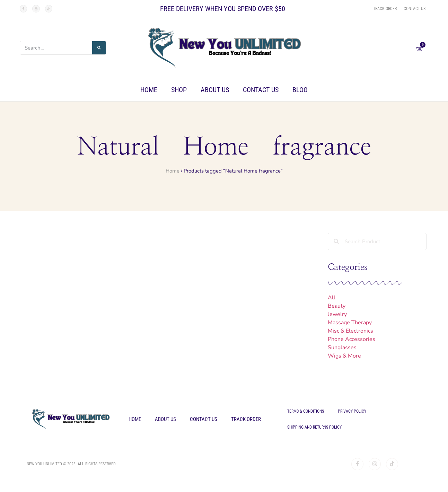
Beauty (337, 306)
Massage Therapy (350, 323)
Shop (179, 90)
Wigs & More (344, 356)
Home (149, 90)
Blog (300, 90)
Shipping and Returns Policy (314, 427)
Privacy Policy (352, 411)
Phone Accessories (352, 339)
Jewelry (337, 314)
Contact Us (261, 90)
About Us (215, 90)
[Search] (99, 48)
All (332, 298)
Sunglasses (342, 348)
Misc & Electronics (350, 331)
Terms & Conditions (306, 411)
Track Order (246, 419)
